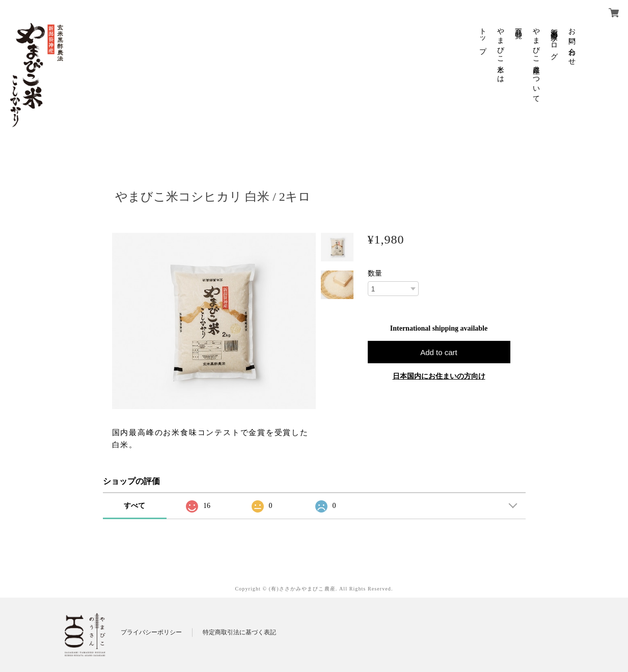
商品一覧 (518, 25)
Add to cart (439, 352)
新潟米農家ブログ (554, 40)
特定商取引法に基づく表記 (239, 632)
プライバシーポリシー (151, 632)
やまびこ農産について (536, 62)
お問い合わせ (572, 43)
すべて (134, 506)
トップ (483, 37)
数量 (375, 274)
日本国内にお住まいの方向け (439, 376)
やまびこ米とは (500, 52)
